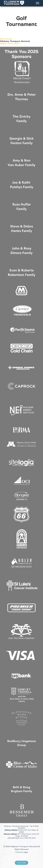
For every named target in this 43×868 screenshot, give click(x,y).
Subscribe (21, 863)
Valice (26, 852)
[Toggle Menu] (38, 3)
